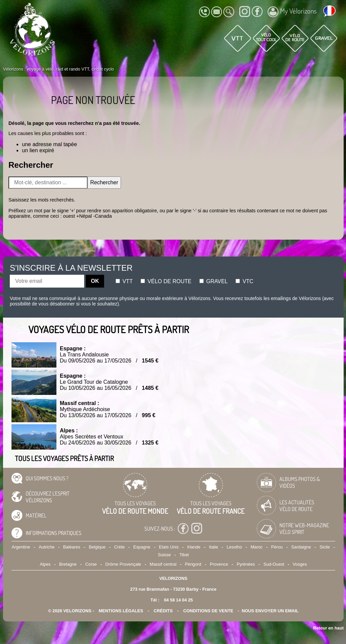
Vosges (300, 564)
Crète (119, 547)
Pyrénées (246, 564)
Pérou (277, 547)
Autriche (47, 547)
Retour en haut (328, 628)
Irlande (194, 547)
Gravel (214, 281)
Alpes (45, 564)
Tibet (184, 555)
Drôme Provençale (123, 564)
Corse (91, 564)
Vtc (244, 281)
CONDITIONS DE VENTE (208, 611)
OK (95, 281)
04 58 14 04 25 (178, 600)
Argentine (21, 547)
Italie (213, 547)
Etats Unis (169, 547)
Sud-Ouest (274, 564)
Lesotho (234, 547)
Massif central (163, 564)
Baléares (72, 547)
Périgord (193, 564)
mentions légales (121, 611)
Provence (219, 564)
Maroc (257, 547)
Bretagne (68, 564)
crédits (163, 611)
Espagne (142, 547)
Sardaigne (301, 547)
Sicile (325, 547)
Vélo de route (166, 281)
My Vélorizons (292, 12)
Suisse (164, 555)
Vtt (124, 281)
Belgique (97, 547)
